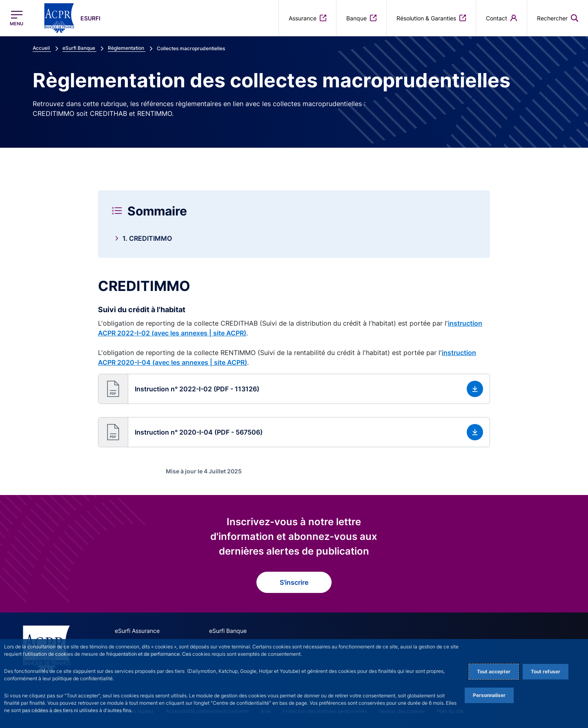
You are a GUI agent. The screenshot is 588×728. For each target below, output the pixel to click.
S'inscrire (294, 582)
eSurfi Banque (228, 631)
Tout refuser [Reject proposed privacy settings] (546, 671)
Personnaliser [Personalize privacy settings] (489, 695)
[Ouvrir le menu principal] (17, 18)
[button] (294, 389)
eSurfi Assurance (137, 631)
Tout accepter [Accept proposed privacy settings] (494, 671)
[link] (294, 238)
